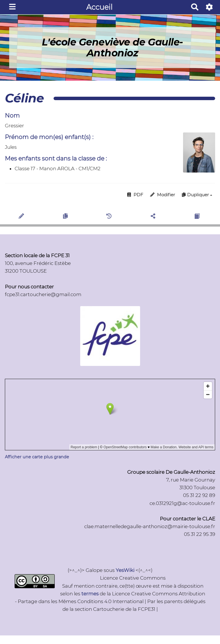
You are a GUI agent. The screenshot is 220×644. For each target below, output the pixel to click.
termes (90, 594)
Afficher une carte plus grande (37, 457)
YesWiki (125, 570)
